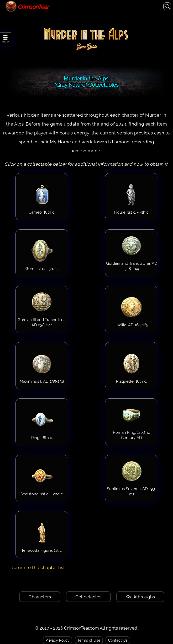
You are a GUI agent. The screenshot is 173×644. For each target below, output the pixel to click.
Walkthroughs (140, 597)
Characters (40, 597)
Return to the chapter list (38, 567)
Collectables (88, 597)
